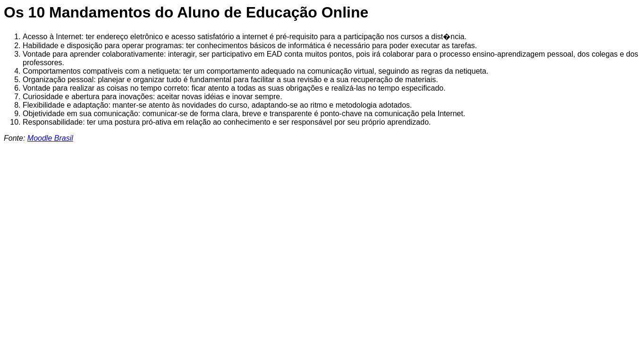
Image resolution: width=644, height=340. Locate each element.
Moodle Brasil (50, 138)
